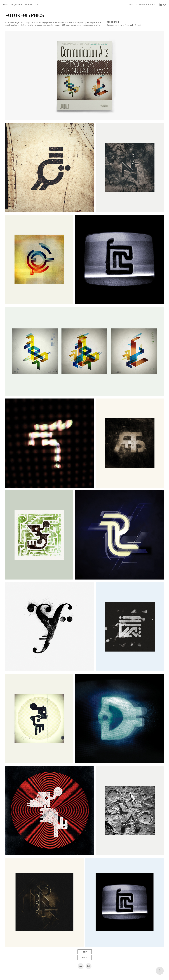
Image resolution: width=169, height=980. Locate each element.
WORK (5, 5)
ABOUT (38, 5)
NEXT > (84, 958)
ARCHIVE (29, 5)
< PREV (85, 952)
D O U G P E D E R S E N (142, 5)
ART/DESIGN (16, 5)
